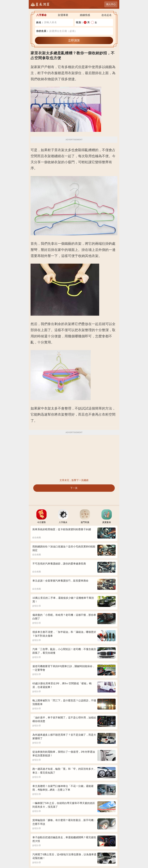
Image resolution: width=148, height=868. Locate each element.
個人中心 (111, 4)
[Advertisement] (74, 457)
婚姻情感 (85, 15)
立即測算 (74, 40)
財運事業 (63, 15)
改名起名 (107, 15)
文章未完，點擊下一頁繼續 (74, 480)
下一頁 (74, 488)
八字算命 (41, 15)
